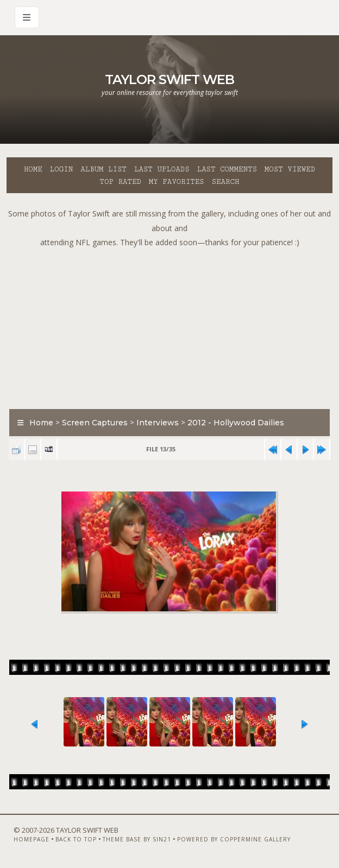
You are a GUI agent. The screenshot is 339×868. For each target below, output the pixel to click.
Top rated (121, 182)
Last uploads (162, 169)
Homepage (32, 839)
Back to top (76, 839)
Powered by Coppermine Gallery (234, 839)
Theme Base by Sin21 (137, 839)
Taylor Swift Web (169, 79)
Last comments (227, 169)
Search (226, 182)
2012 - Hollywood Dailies (236, 423)
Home (33, 169)
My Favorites (177, 182)
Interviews (158, 423)
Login (61, 169)
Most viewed (290, 169)
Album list (103, 169)
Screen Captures (95, 423)
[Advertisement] (172, 326)
